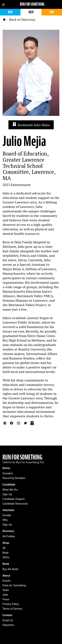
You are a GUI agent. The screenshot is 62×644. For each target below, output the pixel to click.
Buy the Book (10, 569)
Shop (6, 543)
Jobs (5, 595)
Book (5, 553)
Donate (7, 515)
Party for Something (14, 585)
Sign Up (7, 494)
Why (5, 520)
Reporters (8, 625)
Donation (8, 473)
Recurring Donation (14, 478)
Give (52, 12)
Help (31, 12)
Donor (6, 468)
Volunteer (9, 510)
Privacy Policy (11, 604)
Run (10, 12)
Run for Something (32, 4)
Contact (7, 615)
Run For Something (22, 457)
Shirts (6, 557)
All (4, 548)
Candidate (9, 485)
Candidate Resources (15, 504)
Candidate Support (13, 499)
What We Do (10, 490)
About (6, 576)
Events (7, 581)
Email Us (8, 620)
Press (6, 599)
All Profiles (9, 536)
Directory (8, 531)
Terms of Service (12, 609)
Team (6, 590)
